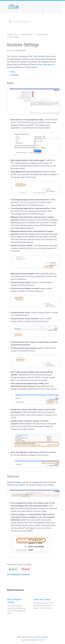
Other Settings (14, 37)
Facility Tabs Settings (44, 604)
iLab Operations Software (39, 637)
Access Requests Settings (18, 606)
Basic (13, 72)
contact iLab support (45, 65)
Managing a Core (27, 34)
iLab (32, 7)
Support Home (13, 34)
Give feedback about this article (18, 574)
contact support (19, 485)
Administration (42, 34)
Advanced (15, 75)
